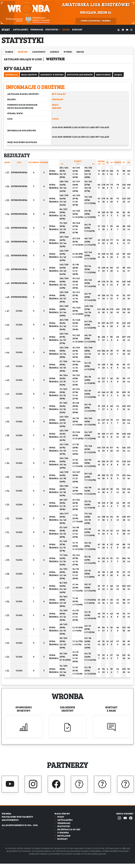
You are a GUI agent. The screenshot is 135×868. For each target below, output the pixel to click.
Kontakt (77, 29)
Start (6, 30)
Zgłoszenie (67, 712)
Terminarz (37, 29)
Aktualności (20, 29)
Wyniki (68, 52)
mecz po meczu (107, 77)
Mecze (80, 52)
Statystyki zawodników (83, 77)
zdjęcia (123, 77)
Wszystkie (68, 59)
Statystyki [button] (52, 29)
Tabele (9, 52)
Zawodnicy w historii (54, 77)
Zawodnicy (39, 52)
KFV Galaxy (24, 70)
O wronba (63, 837)
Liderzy (55, 52)
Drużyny (23, 52)
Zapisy (66, 29)
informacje (12, 77)
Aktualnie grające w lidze (29, 59)
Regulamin (64, 840)
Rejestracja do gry (69, 834)
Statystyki (64, 831)
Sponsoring (24, 712)
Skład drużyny (30, 77)
